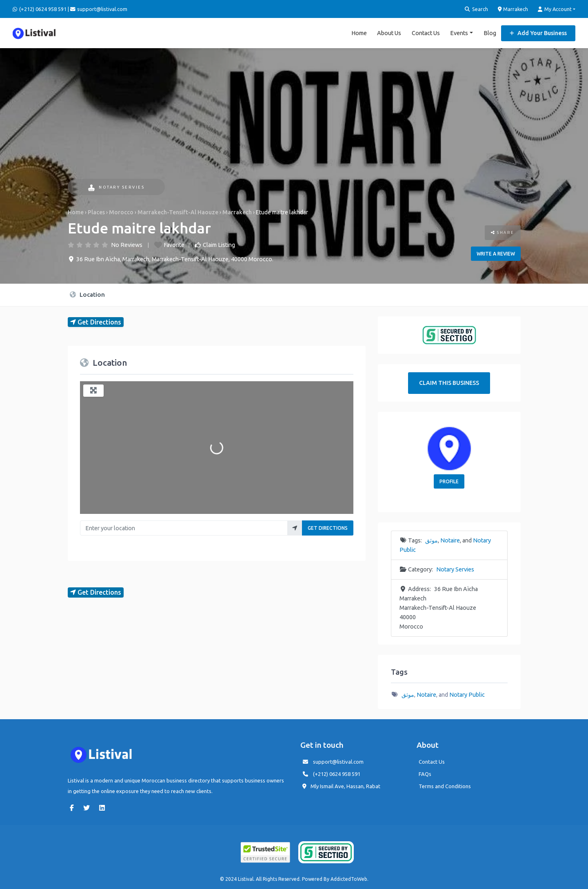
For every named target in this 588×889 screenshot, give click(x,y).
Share (503, 232)
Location (87, 294)
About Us (389, 33)
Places (96, 212)
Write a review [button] (496, 253)
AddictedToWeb (349, 879)
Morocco (121, 212)
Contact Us (426, 33)
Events (459, 33)
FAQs (425, 773)
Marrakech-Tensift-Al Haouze (178, 212)
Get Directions (328, 528)
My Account (555, 9)
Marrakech (513, 9)
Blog (490, 33)
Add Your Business (538, 33)
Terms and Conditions (445, 786)
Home (359, 33)
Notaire (450, 540)
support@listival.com (338, 761)
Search (476, 9)
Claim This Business (449, 382)
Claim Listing (219, 244)
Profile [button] (449, 481)
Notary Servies (116, 187)
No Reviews (127, 244)
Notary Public (467, 694)
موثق (432, 540)
